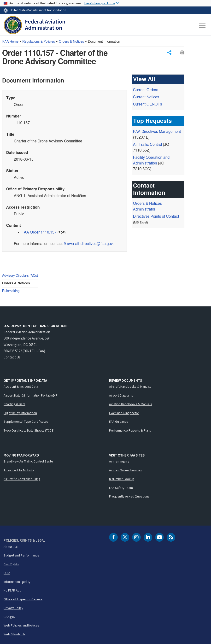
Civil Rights (11, 564)
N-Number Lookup (122, 479)
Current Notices (146, 97)
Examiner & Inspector (124, 413)
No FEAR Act (12, 590)
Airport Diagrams (121, 395)
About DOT (11, 547)
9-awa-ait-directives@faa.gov (88, 244)
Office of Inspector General (23, 599)
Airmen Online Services (126, 470)
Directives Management (157, 132)
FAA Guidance (119, 422)
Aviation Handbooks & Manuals (131, 404)
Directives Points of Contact (156, 217)
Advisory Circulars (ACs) (20, 276)
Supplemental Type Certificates (26, 422)
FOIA (7, 573)
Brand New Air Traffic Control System (29, 461)
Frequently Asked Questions (129, 496)
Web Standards (15, 634)
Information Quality (17, 582)
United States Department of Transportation (38, 10)
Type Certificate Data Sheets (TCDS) (29, 430)
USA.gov (9, 617)
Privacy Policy (13, 608)
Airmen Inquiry (119, 461)
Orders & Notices (71, 42)
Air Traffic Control (147, 145)
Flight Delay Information (20, 413)
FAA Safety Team (121, 488)
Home (10, 42)
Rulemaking (11, 291)
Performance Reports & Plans (130, 430)
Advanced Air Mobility (19, 470)
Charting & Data (15, 404)
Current (148, 104)
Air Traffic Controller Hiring (22, 479)
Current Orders (146, 90)
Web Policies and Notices (21, 625)
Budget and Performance (21, 555)
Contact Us (12, 357)
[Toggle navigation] (202, 26)
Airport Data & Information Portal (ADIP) (31, 395)
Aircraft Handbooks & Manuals (130, 386)
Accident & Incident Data (21, 386)
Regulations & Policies (39, 42)
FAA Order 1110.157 (39, 232)
